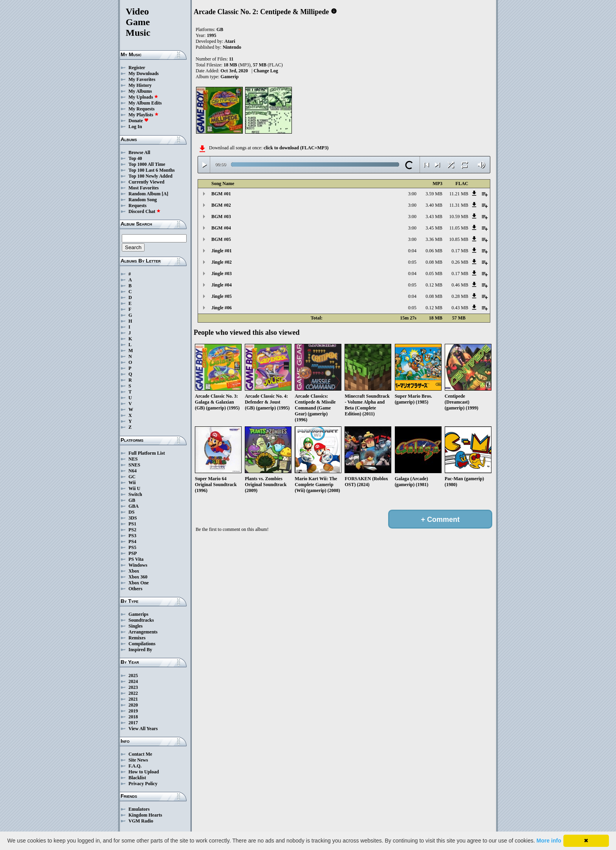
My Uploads (143, 97)
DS (131, 512)
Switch (135, 494)
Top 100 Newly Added (150, 176)
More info (549, 841)
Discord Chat (145, 211)
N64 (133, 471)
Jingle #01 (222, 251)
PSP (133, 553)
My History (140, 85)
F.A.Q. (135, 766)
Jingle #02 (222, 262)
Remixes (137, 638)
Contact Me (140, 754)
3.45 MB (434, 228)
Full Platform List (147, 453)
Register (137, 68)
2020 (133, 705)
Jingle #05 (222, 296)
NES (133, 459)
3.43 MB (434, 217)
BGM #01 (221, 194)
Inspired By (140, 650)
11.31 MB (459, 205)
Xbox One (139, 583)
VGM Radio (141, 821)
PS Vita (136, 559)
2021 (133, 699)
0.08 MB (434, 262)
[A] (165, 194)
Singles (136, 626)
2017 (133, 723)
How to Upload (144, 772)
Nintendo (232, 47)
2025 (133, 676)
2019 (133, 711)
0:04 (412, 251)
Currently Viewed (146, 182)
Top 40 (135, 158)
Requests (137, 206)
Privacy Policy (143, 784)
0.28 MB (460, 296)
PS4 (132, 542)
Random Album (145, 194)
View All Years (143, 729)
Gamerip (229, 77)
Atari (230, 41)
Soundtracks (141, 620)
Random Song (143, 200)
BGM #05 (221, 239)
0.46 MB (460, 285)
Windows (138, 565)
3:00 (412, 194)
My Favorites (142, 79)
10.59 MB (459, 217)
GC (132, 477)
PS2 (132, 530)
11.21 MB (459, 194)
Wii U (134, 488)
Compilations (142, 644)
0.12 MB (434, 285)
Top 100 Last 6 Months (152, 170)
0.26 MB (460, 262)
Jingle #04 (222, 285)
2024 (133, 681)
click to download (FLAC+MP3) (296, 148)
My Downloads (144, 73)
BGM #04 (221, 228)
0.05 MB (434, 274)
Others (135, 589)
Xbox (134, 571)
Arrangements (143, 632)
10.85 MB (459, 239)
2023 (133, 687)
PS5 (132, 547)
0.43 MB (460, 308)
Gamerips (138, 614)
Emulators (139, 809)
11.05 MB (459, 228)
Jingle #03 (222, 274)
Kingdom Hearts (145, 815)
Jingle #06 (222, 308)
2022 (133, 693)
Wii (132, 483)
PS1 (132, 524)
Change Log (266, 71)
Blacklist (137, 778)
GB (132, 500)
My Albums (140, 91)
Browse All (139, 152)
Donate (138, 121)
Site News (138, 760)
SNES (134, 465)
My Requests (141, 109)
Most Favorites (144, 188)
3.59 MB (434, 194)
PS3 (132, 536)
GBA (134, 506)
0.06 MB (434, 251)
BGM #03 (221, 217)
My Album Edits (145, 103)
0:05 (412, 262)
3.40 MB (434, 205)
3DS (133, 518)
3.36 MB (434, 239)
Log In (135, 127)
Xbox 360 (138, 577)
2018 (133, 717)
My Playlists (144, 115)
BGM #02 (221, 205)
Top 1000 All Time (147, 164)
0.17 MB (460, 251)
